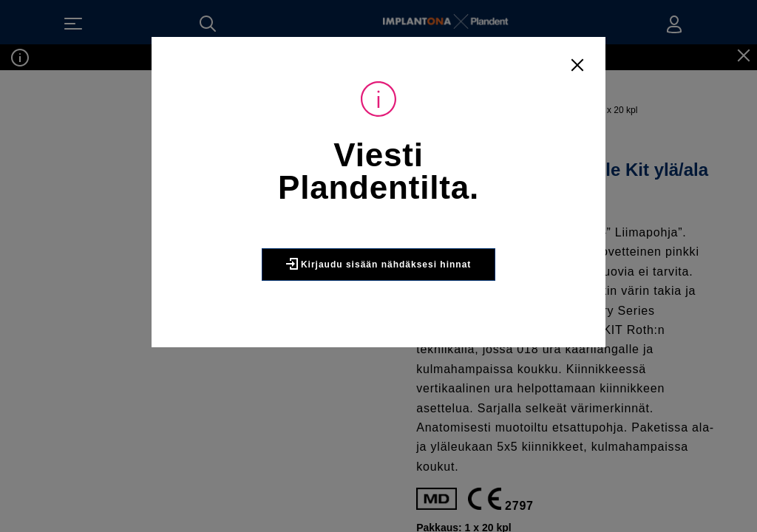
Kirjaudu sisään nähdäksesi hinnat (379, 264)
